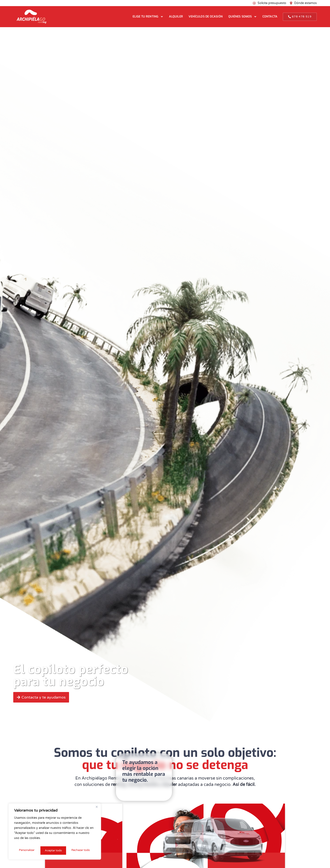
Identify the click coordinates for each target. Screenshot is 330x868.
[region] (55, 832)
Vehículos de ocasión (206, 17)
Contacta (270, 17)
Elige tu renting (148, 17)
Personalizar (26, 850)
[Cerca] (97, 809)
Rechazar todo (54, 850)
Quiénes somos (243, 17)
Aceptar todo (82, 850)
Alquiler (176, 17)
